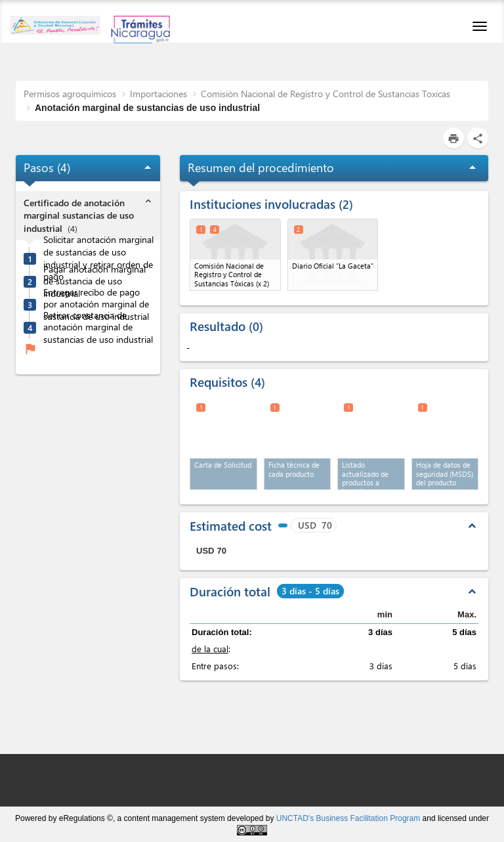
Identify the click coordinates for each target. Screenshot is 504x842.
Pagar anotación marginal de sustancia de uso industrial (94, 281)
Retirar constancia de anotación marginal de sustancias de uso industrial (98, 327)
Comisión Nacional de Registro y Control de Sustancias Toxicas (325, 94)
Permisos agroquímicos (70, 94)
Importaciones (158, 94)
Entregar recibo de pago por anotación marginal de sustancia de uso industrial (96, 304)
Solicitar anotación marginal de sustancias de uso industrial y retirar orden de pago (98, 258)
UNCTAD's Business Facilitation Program (348, 818)
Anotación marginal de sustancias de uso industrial (147, 108)
